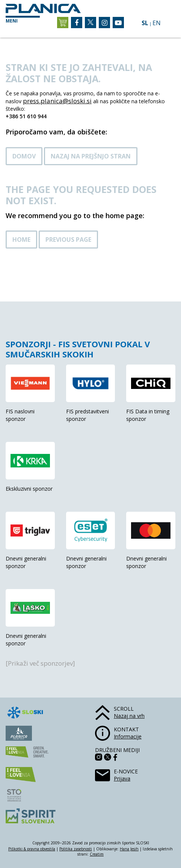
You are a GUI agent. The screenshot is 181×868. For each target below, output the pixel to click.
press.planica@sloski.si (57, 101)
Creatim (97, 854)
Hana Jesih (129, 849)
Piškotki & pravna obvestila (32, 849)
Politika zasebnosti (76, 849)
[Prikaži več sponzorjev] (40, 663)
